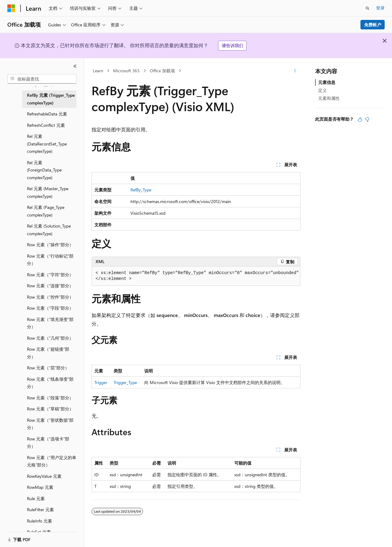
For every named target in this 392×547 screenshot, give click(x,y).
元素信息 (327, 82)
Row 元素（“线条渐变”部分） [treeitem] (50, 383)
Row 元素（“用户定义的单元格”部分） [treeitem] (52, 461)
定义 (322, 90)
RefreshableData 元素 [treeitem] (47, 114)
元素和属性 (329, 98)
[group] (196, 276)
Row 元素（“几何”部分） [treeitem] (50, 338)
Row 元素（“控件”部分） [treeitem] (50, 297)
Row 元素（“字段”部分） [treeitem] (50, 308)
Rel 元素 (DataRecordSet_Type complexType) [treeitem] (47, 144)
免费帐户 (373, 25)
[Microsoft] (11, 8)
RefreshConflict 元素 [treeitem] (46, 125)
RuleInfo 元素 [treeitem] (40, 521)
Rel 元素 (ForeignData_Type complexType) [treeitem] (44, 170)
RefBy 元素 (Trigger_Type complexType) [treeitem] (51, 99)
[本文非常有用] (360, 119)
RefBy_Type (141, 190)
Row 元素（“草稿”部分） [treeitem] (50, 409)
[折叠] (75, 66)
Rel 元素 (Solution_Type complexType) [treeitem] (49, 230)
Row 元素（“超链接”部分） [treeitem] (48, 353)
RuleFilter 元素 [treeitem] (40, 509)
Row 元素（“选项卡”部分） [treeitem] (48, 443)
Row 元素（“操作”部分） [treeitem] (50, 245)
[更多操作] (295, 71)
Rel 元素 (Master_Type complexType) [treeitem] (48, 192)
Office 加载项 (162, 71)
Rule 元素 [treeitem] (36, 498)
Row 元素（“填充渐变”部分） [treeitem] (50, 323)
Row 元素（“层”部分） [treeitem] (48, 368)
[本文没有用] (367, 119)
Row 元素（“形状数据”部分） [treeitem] (50, 424)
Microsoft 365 (126, 71)
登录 (380, 8)
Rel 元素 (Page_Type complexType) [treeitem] (46, 211)
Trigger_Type (125, 382)
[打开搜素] (367, 8)
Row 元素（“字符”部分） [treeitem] (50, 275)
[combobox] (42, 79)
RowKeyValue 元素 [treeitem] (44, 476)
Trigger (101, 382)
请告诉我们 (232, 45)
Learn (98, 71)
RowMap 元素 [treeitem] (40, 487)
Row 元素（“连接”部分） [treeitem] (50, 286)
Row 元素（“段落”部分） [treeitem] (50, 398)
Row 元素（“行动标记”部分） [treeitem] (50, 260)
